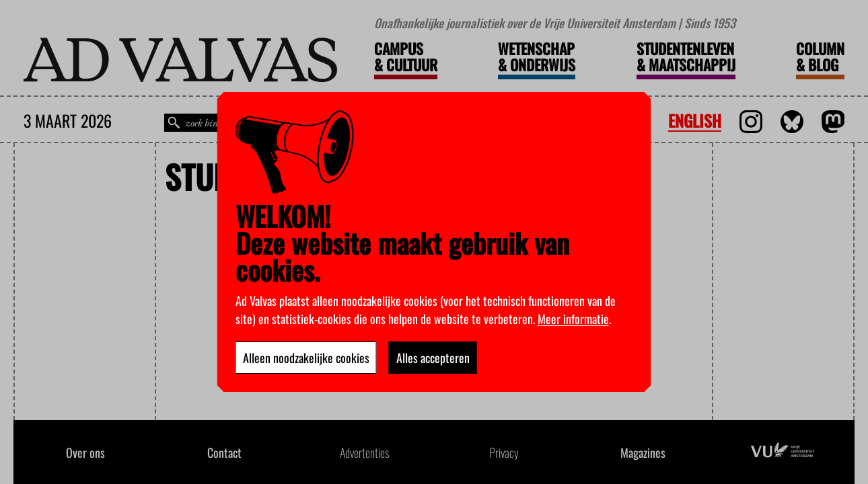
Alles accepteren (433, 358)
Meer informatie (573, 319)
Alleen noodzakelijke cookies (306, 358)
